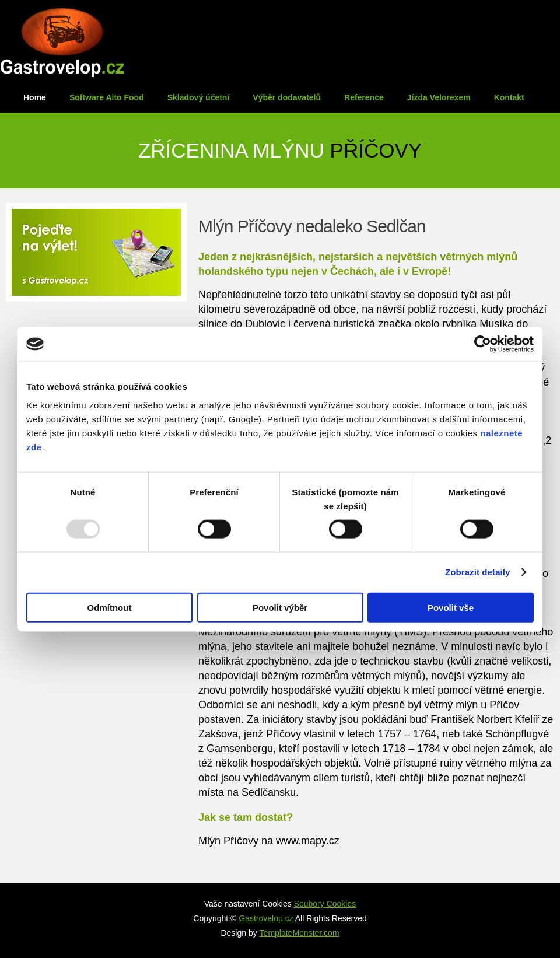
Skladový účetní (199, 97)
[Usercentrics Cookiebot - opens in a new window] (483, 344)
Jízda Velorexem (439, 97)
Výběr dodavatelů (287, 97)
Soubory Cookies (325, 904)
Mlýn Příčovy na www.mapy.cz (269, 841)
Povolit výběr (280, 607)
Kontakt (509, 97)
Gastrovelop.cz (266, 918)
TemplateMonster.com (300, 933)
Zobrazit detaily (478, 572)
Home (35, 97)
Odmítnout (110, 607)
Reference (364, 97)
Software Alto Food (107, 97)
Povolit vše (451, 607)
